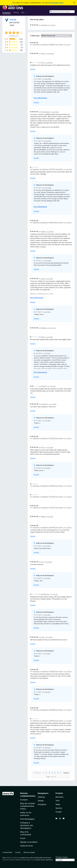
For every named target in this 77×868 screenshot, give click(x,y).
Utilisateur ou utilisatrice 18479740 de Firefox (48, 497)
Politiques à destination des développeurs (27, 825)
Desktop (41, 797)
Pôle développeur (27, 819)
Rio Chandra (45, 112)
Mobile (41, 801)
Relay (58, 804)
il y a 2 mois (68, 222)
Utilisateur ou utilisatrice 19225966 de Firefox (48, 710)
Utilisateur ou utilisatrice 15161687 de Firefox (48, 169)
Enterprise (42, 804)
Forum (23, 838)
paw (43, 637)
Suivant (66, 773)
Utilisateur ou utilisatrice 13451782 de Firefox (48, 507)
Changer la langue (62, 857)
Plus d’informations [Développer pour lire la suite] (40, 98)
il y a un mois (68, 44)
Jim (42, 562)
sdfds (43, 232)
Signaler (33, 69)
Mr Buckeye (45, 594)
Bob (43, 337)
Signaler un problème (29, 842)
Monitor (59, 808)
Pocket (59, 812)
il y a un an (52, 25)
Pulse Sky (45, 404)
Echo (43, 447)
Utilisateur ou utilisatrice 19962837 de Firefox (48, 44)
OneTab (13, 20)
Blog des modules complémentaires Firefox (28, 806)
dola (43, 279)
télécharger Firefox (57, 3)
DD (42, 63)
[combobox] (62, 12)
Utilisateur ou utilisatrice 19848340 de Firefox (48, 721)
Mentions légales (29, 852)
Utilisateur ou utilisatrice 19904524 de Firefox (48, 486)
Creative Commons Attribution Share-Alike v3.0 (18, 860)
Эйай (43, 517)
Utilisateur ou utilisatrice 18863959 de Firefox (48, 222)
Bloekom (44, 328)
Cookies (18, 852)
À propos (24, 800)
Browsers (59, 797)
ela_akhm (44, 25)
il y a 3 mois (49, 447)
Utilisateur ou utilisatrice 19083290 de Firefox (48, 671)
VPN (57, 801)
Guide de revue (26, 846)
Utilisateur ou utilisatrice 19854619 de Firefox (48, 527)
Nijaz (43, 54)
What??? (44, 386)
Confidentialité (7, 852)
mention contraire (12, 858)
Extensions (6, 12)
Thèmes (16, 12)
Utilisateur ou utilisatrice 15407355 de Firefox (48, 438)
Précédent (37, 773)
